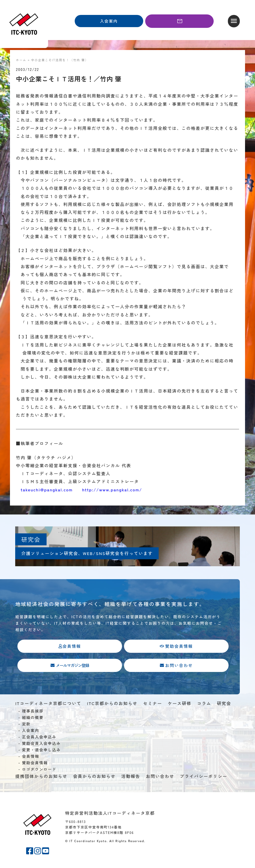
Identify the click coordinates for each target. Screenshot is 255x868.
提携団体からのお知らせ (41, 777)
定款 (26, 725)
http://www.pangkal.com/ (112, 489)
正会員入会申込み (39, 738)
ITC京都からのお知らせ (112, 704)
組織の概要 (33, 718)
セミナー (153, 704)
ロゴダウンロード (39, 770)
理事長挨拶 (33, 712)
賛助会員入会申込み (41, 744)
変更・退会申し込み (41, 751)
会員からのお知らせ (94, 777)
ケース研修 (180, 704)
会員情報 (31, 757)
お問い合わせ (160, 777)
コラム (204, 704)
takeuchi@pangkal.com (47, 489)
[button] (234, 21)
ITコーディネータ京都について (48, 704)
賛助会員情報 (35, 764)
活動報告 (131, 777)
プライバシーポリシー (204, 777)
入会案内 (31, 731)
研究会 (224, 704)
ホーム (21, 60)
